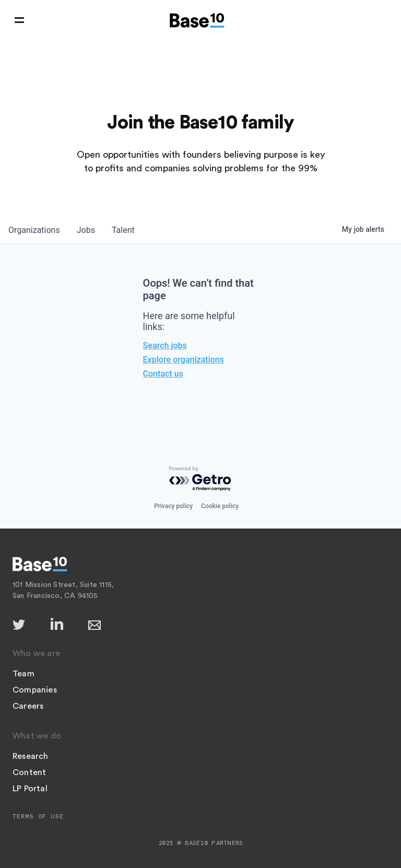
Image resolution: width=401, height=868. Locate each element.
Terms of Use (38, 816)
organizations (34, 230)
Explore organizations (184, 360)
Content (29, 772)
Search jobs (165, 345)
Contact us (163, 374)
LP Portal (30, 789)
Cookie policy (220, 506)
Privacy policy (173, 506)
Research (31, 756)
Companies (35, 690)
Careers (28, 706)
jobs (86, 230)
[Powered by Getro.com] (200, 479)
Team (23, 674)
